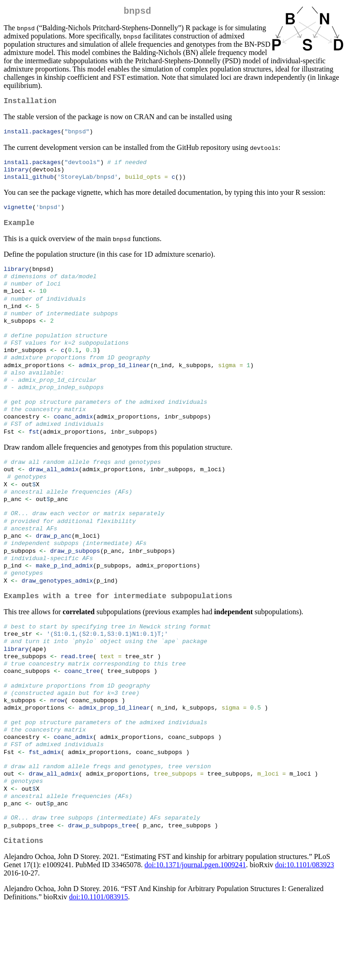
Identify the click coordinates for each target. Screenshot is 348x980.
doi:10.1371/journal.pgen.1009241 (196, 936)
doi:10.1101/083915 (99, 968)
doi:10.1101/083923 (305, 936)
